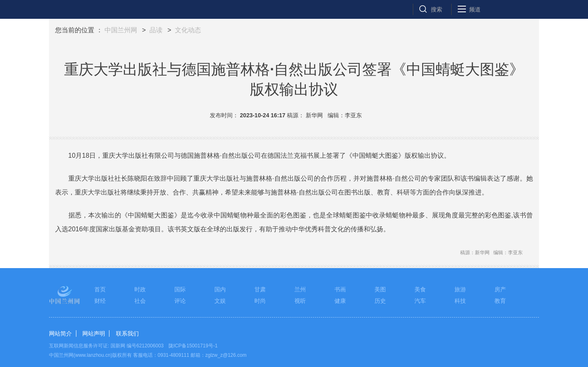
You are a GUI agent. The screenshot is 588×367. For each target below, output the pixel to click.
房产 (500, 289)
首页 (100, 289)
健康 (340, 301)
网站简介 (60, 333)
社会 (140, 301)
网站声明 (94, 333)
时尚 (260, 301)
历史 (380, 301)
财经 (100, 301)
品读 (156, 30)
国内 (220, 289)
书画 (340, 289)
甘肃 (260, 289)
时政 (140, 289)
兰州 (300, 289)
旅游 (460, 289)
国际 (180, 289)
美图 (380, 289)
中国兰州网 (121, 30)
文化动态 (188, 30)
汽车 (420, 301)
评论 (180, 301)
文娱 (220, 301)
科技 (460, 301)
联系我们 (127, 333)
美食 (420, 289)
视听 (300, 301)
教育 (500, 301)
